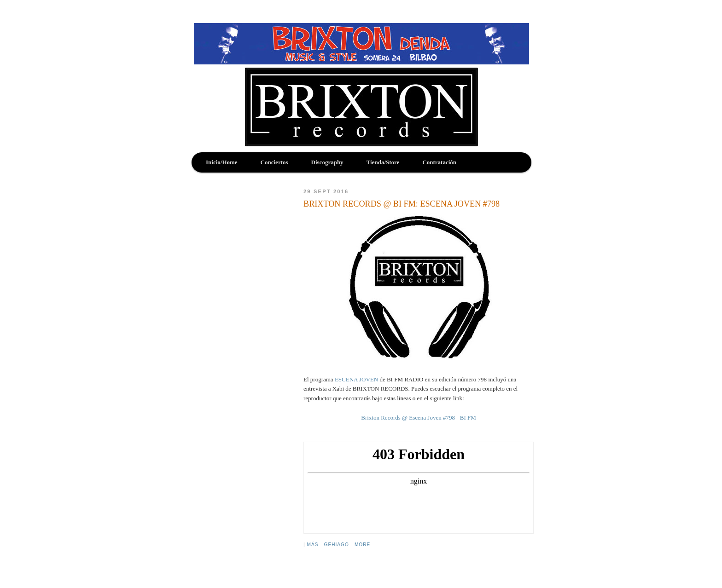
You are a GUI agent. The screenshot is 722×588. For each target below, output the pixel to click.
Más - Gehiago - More (338, 545)
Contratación (439, 162)
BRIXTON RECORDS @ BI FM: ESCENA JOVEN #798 (402, 204)
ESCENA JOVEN (356, 379)
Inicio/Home (222, 162)
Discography (327, 162)
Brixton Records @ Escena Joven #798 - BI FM (419, 418)
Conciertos (274, 162)
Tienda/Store (383, 162)
